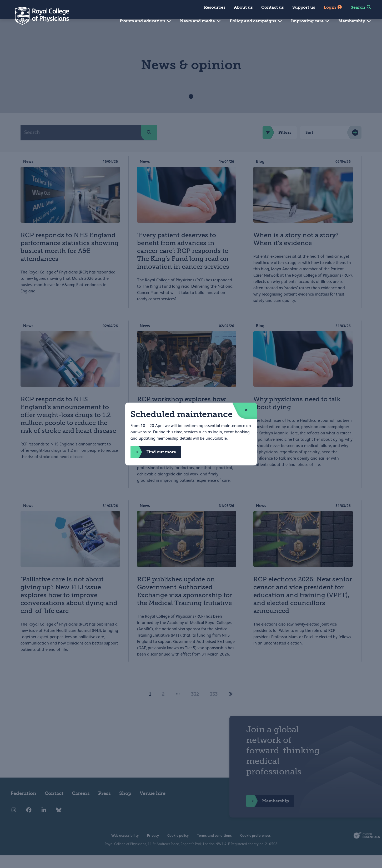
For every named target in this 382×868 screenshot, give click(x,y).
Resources (215, 7)
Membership (355, 21)
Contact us (273, 7)
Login (333, 7)
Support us (304, 7)
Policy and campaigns (256, 21)
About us (243, 7)
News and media (201, 21)
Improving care (310, 21)
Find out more (153, 452)
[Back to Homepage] (38, 16)
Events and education (146, 21)
